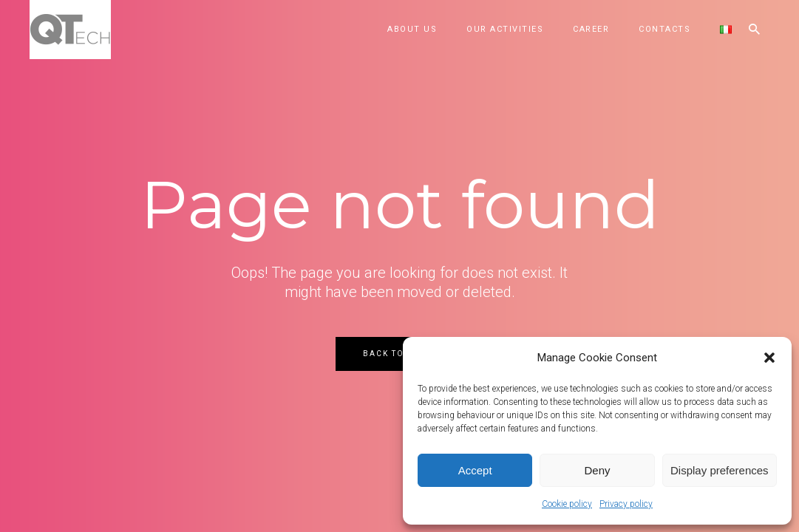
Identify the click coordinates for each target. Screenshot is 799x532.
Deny (597, 470)
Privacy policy (626, 504)
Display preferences (720, 470)
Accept (475, 470)
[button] (769, 358)
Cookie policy (567, 504)
